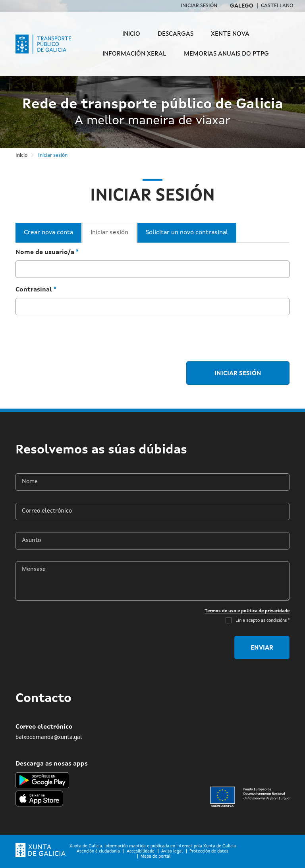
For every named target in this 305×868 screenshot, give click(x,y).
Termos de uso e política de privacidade (247, 611)
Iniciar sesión (199, 6)
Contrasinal (36, 290)
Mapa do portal (155, 857)
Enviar (262, 648)
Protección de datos (209, 852)
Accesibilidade (141, 852)
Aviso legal (172, 852)
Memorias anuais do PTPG (226, 54)
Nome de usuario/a (47, 253)
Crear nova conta (48, 233)
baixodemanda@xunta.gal (49, 737)
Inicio (131, 34)
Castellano (277, 6)
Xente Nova (230, 34)
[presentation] (76, 337)
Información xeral (134, 54)
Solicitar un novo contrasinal (187, 233)
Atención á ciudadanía (98, 852)
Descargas (176, 34)
